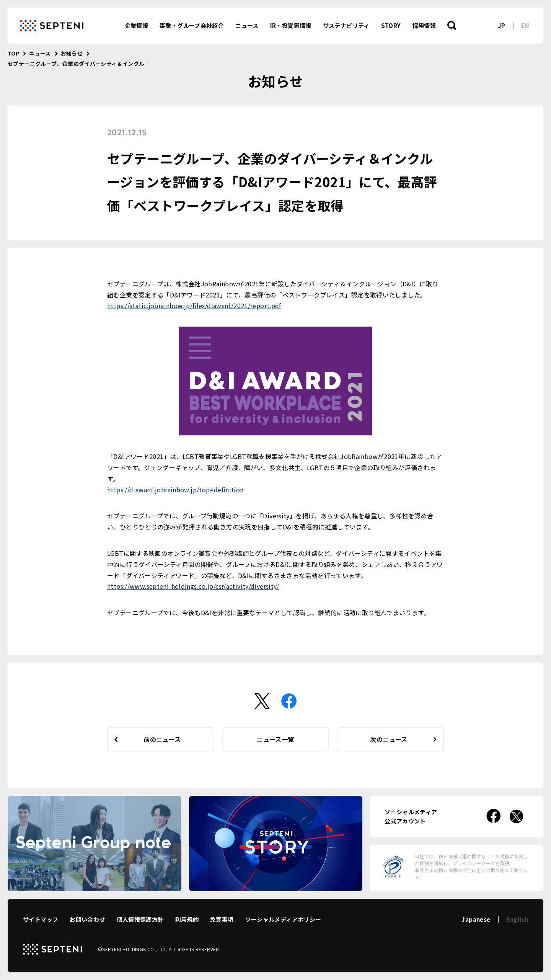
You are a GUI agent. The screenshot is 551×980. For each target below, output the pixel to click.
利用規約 (187, 919)
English (517, 919)
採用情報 (424, 25)
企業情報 (137, 25)
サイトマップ (41, 919)
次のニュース (389, 739)
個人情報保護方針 (140, 919)
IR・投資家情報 (291, 25)
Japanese (476, 919)
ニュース (247, 25)
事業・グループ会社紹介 (192, 25)
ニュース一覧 (275, 739)
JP (502, 25)
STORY (391, 25)
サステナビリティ (346, 25)
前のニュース (162, 739)
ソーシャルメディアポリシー (283, 919)
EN (525, 25)
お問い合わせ (87, 919)
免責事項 (222, 919)
